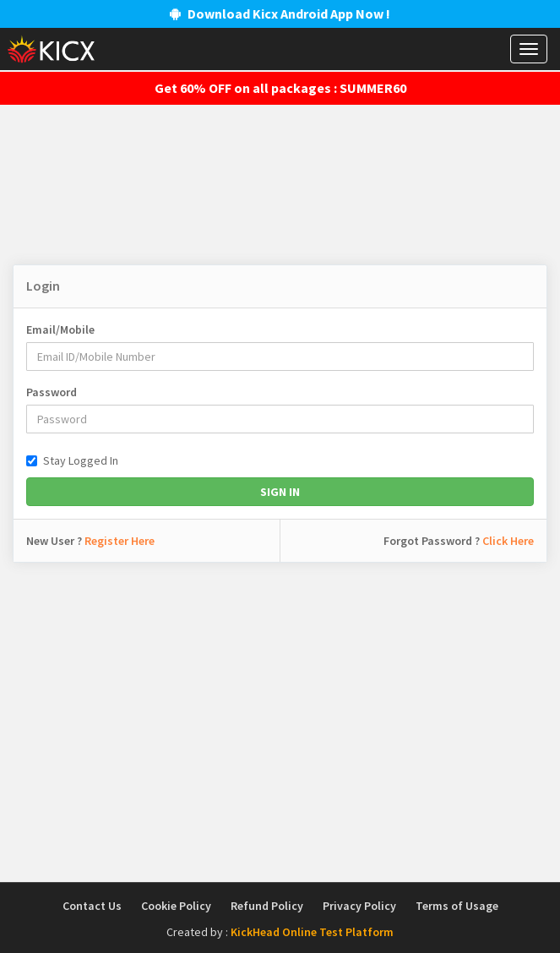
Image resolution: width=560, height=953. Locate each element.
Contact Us (92, 906)
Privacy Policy (359, 906)
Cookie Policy (176, 906)
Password (52, 392)
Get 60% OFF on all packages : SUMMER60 (280, 88)
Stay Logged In (72, 460)
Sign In (280, 492)
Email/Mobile (60, 329)
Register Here (120, 541)
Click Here (508, 541)
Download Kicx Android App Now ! (280, 14)
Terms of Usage (457, 906)
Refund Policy (267, 906)
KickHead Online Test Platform (312, 932)
